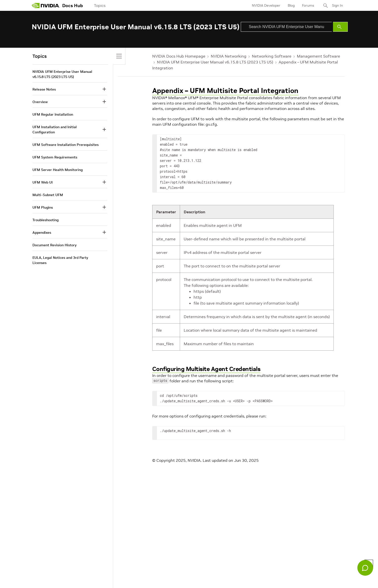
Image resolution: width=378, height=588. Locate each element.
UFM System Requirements (55, 157)
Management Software (318, 56)
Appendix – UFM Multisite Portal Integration (225, 91)
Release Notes (44, 89)
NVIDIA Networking (229, 56)
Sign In (337, 5)
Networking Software (272, 56)
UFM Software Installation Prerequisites (66, 145)
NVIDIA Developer (266, 5)
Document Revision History (54, 245)
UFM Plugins (43, 207)
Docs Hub (73, 6)
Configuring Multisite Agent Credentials (206, 369)
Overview (40, 102)
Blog (291, 5)
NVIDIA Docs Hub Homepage (179, 56)
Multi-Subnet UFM (48, 195)
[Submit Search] (340, 27)
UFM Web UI (43, 182)
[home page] (46, 5)
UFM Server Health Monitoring (58, 170)
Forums (308, 5)
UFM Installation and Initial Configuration (55, 130)
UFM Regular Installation (53, 114)
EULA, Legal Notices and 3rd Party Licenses (60, 260)
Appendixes (42, 232)
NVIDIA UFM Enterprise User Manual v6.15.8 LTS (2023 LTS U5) (215, 62)
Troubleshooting (45, 220)
